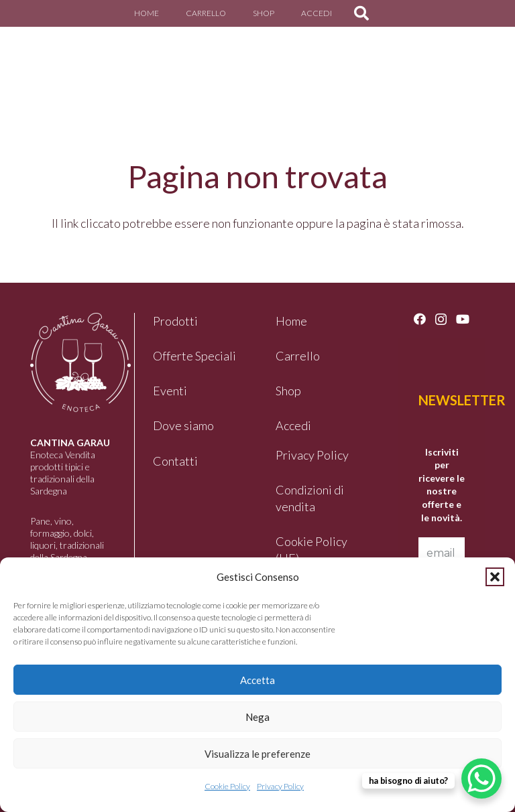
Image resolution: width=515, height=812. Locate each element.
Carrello (298, 356)
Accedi (293, 425)
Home (291, 321)
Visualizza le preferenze (257, 754)
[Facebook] (420, 319)
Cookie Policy (227, 786)
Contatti (175, 461)
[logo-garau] (49, 64)
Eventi (170, 391)
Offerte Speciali (194, 356)
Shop (288, 391)
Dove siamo (183, 425)
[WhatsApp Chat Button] (481, 779)
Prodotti (175, 321)
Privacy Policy (280, 786)
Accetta (257, 680)
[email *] (442, 553)
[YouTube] (463, 319)
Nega (257, 717)
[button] (495, 577)
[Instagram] (441, 320)
